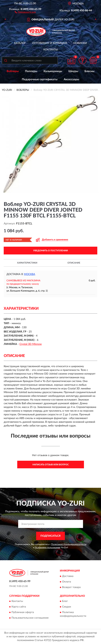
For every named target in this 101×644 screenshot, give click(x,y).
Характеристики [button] (27, 263)
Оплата (67, 582)
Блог (65, 601)
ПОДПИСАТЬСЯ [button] (50, 536)
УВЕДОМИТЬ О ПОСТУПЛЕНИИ (50, 251)
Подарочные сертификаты (40, 79)
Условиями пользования (48, 547)
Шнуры (73, 71)
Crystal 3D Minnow (31, 344)
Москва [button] (30, 274)
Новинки (80, 43)
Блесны (89, 71)
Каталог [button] (20, 43)
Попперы (31, 71)
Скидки (67, 607)
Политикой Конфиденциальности (69, 544)
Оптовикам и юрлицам (50, 43)
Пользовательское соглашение (30, 618)
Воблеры (13, 71)
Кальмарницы (53, 71)
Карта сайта (19, 607)
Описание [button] (74, 263)
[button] (25, 12)
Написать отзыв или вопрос (51, 465)
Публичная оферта (23, 612)
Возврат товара (71, 587)
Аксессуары (71, 79)
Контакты (51, 50)
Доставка (68, 576)
